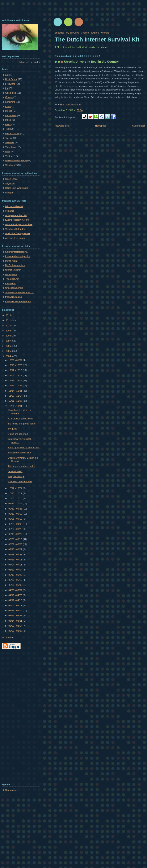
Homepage (101, 126)
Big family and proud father (22, 424)
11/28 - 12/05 (16, 380)
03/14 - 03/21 (16, 621)
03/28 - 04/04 (16, 611)
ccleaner (10, 211)
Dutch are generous (18, 434)
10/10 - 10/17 (16, 493)
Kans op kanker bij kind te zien (24, 448)
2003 (9, 638)
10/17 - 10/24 (16, 488)
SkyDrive (10, 184)
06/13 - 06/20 (16, 575)
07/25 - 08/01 (16, 549)
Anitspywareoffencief (16, 215)
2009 (9, 331)
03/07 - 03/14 (16, 626)
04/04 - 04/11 (16, 605)
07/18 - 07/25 (16, 555)
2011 (9, 320)
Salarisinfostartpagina (16, 252)
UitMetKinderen (13, 270)
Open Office (11, 179)
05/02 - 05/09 (16, 585)
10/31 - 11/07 (16, 401)
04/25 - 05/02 (16, 590)
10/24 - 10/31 (16, 406)
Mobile (9, 111)
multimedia (11, 115)
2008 (9, 336)
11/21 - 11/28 (16, 385)
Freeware (10, 84)
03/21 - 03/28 (16, 616)
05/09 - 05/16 (16, 580)
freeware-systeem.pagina (18, 301)
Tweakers (104, 33)
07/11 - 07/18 (16, 560)
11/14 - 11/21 (16, 391)
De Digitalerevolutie (15, 265)
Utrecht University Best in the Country (91, 62)
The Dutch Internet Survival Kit (97, 39)
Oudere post (138, 126)
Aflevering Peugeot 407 (20, 481)
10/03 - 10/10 (16, 498)
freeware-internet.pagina (18, 256)
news (8, 124)
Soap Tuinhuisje (16, 476)
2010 (9, 326)
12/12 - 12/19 (16, 370)
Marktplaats (11, 274)
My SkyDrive (72, 33)
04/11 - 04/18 (16, 600)
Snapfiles (59, 33)
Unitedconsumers (14, 288)
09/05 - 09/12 (16, 519)
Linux (8, 106)
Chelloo (85, 33)
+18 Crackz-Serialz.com (20, 419)
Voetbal (9, 156)
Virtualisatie (11, 147)
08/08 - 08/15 (16, 539)
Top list (9, 138)
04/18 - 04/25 (16, 595)
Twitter (94, 33)
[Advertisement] (19, 715)
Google (9, 97)
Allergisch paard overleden (22, 466)
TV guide (13, 429)
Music (8, 120)
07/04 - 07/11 (16, 565)
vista (8, 151)
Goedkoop (11, 93)
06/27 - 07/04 (16, 570)
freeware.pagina (14, 297)
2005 (9, 351)
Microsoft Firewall (14, 206)
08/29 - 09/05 (16, 524)
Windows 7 (11, 165)
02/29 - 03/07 (16, 631)
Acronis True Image (15, 238)
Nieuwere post (62, 126)
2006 (9, 346)
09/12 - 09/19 (16, 514)
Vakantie (10, 142)
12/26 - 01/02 (16, 360)
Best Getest (11, 79)
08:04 (80, 110)
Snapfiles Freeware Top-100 (20, 292)
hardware (10, 102)
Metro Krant (11, 261)
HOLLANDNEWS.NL (71, 105)
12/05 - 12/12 (16, 375)
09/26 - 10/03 (16, 503)
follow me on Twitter (30, 62)
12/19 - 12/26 (16, 365)
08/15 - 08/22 (16, 534)
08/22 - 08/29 (16, 529)
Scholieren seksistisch (19, 453)
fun (7, 88)
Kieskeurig (11, 283)
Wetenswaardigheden (16, 160)
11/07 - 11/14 (16, 396)
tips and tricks (12, 133)
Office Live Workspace (17, 188)
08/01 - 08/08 (16, 544)
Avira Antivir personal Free (19, 224)
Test (7, 129)
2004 (9, 356)
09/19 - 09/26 (16, 509)
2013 (9, 315)
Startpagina (11, 790)
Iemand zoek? (15, 471)
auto (8, 75)
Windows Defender (15, 229)
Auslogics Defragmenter (18, 233)
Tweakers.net (12, 279)
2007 (9, 341)
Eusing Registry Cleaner (18, 220)
